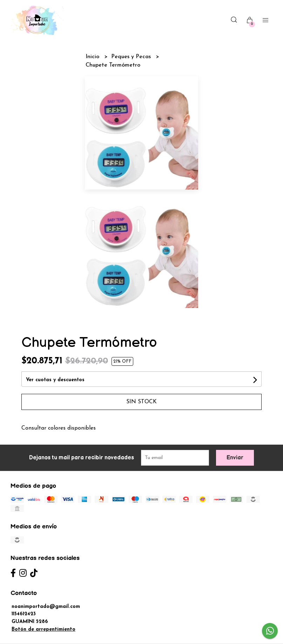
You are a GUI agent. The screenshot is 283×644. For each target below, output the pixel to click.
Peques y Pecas (132, 57)
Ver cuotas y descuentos (55, 380)
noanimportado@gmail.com (46, 607)
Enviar (235, 458)
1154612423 (24, 614)
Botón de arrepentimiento (43, 629)
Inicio (93, 57)
